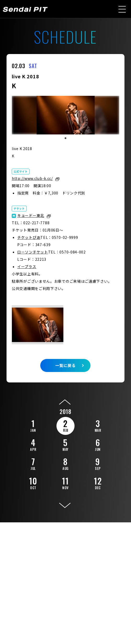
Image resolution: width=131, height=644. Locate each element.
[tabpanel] (65, 115)
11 (65, 482)
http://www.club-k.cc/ (32, 178)
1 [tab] (65, 138)
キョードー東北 (31, 215)
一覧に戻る (65, 365)
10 (33, 482)
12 (98, 482)
